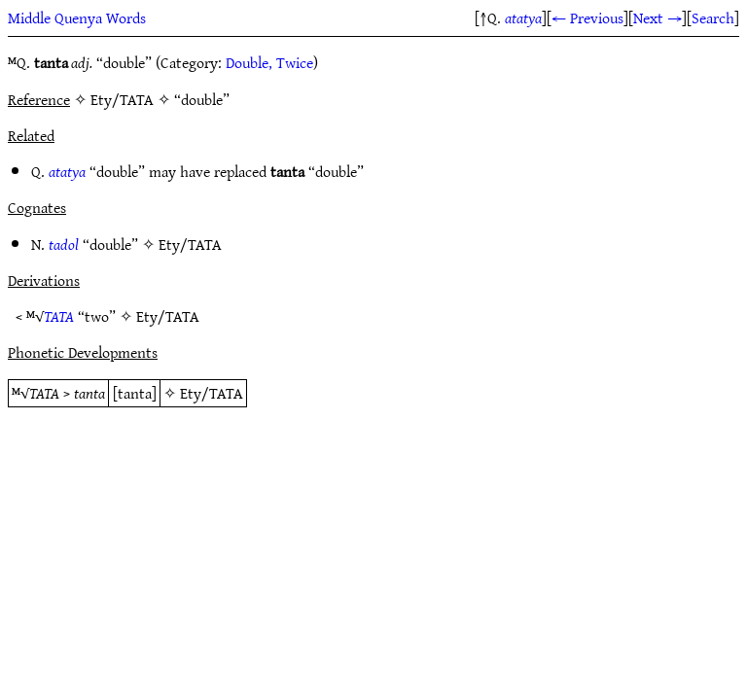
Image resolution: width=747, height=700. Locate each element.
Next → (658, 17)
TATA (59, 316)
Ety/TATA (190, 244)
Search (713, 17)
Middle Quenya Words (77, 17)
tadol (64, 244)
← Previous (587, 17)
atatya (523, 17)
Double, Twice (269, 62)
